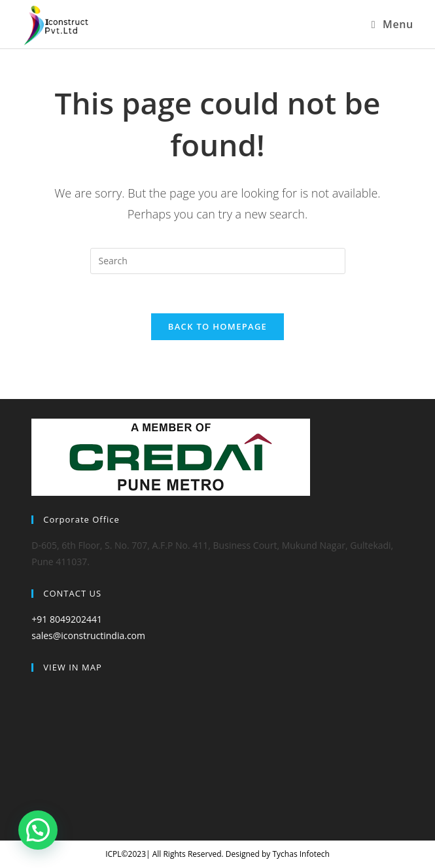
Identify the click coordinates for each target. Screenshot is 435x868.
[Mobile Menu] (392, 24)
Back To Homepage (217, 326)
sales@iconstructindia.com (88, 635)
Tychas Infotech (301, 854)
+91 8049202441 (67, 619)
